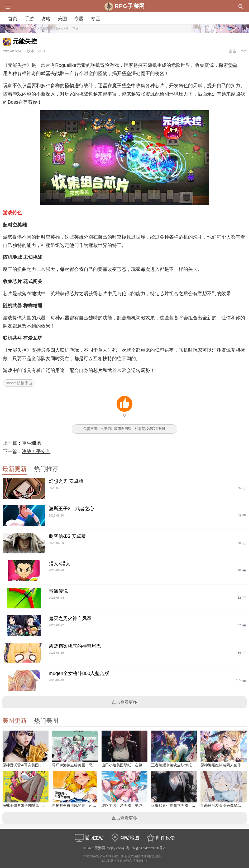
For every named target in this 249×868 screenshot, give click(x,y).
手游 (29, 19)
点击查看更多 (125, 702)
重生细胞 (31, 443)
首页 (13, 19)
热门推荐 (46, 469)
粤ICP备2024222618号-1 (146, 848)
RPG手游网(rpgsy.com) (106, 848)
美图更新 (15, 721)
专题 (79, 19)
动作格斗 (62, 29)
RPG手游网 (28, 29)
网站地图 (125, 838)
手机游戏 (46, 29)
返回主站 (89, 838)
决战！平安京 (36, 452)
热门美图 (46, 721)
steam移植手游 (19, 383)
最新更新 (15, 469)
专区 (95, 19)
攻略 (46, 19)
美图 (62, 19)
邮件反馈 (160, 838)
